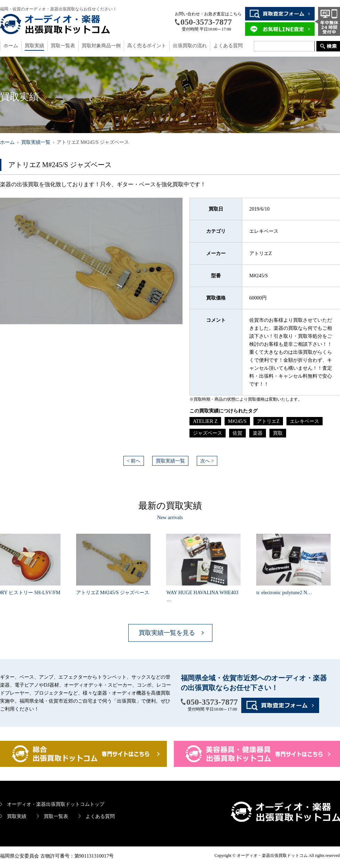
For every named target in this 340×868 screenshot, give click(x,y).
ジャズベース (208, 433)
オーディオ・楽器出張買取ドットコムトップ (56, 804)
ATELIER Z (205, 421)
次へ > (207, 461)
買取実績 (34, 46)
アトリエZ (268, 421)
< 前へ (134, 461)
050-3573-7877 (212, 702)
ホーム (11, 46)
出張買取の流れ (190, 46)
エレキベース (305, 421)
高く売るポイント (147, 46)
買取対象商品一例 (101, 46)
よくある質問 (228, 46)
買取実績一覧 (170, 461)
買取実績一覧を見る (167, 633)
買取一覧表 (63, 46)
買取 (278, 433)
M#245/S (237, 421)
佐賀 (237, 433)
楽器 (258, 433)
